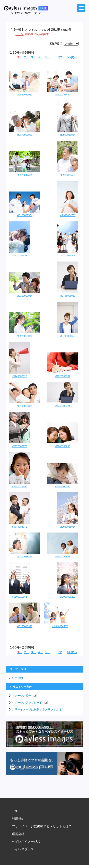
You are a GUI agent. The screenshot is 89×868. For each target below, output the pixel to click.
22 (60, 57)
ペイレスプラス (23, 849)
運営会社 (18, 834)
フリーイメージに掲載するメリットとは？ (38, 709)
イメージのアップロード (30, 703)
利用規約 (17, 678)
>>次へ (72, 57)
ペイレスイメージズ (26, 841)
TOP (15, 811)
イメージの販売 (24, 696)
